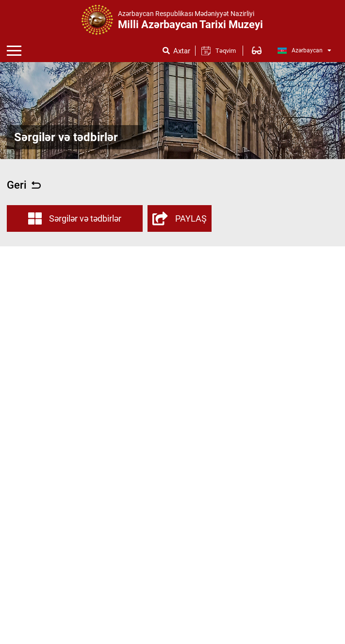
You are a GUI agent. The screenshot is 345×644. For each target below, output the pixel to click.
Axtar (182, 51)
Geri (24, 185)
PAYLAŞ (180, 219)
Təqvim (226, 51)
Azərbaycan (304, 51)
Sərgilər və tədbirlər (75, 219)
